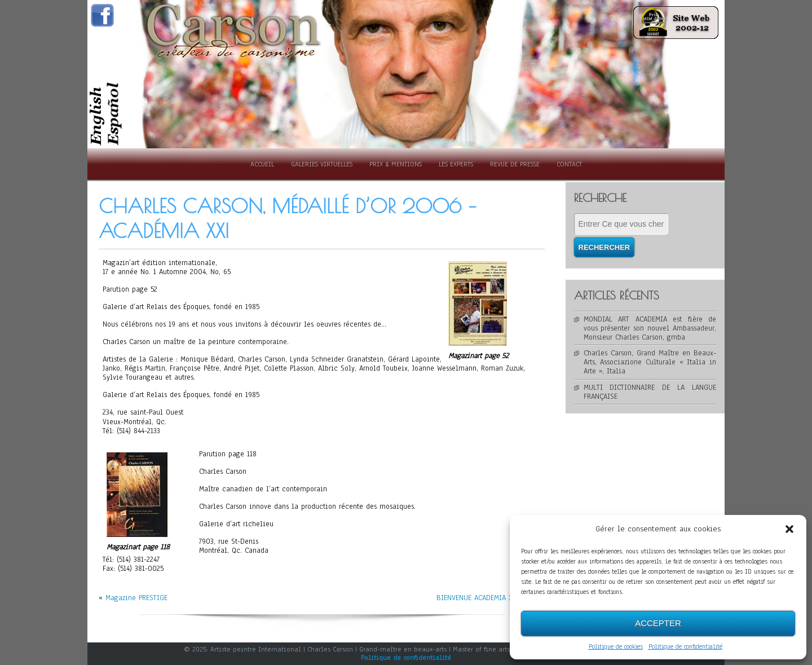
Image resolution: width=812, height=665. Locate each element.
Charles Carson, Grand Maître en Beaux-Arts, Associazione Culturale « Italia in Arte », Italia (650, 362)
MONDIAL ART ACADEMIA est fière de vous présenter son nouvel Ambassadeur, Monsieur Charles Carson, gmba (650, 328)
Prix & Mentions (396, 164)
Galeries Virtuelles (322, 164)
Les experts (456, 164)
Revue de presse (515, 164)
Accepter (658, 623)
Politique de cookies (616, 646)
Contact (569, 164)
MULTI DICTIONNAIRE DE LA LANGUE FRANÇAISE (650, 392)
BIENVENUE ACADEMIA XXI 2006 (487, 598)
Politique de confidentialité (685, 646)
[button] (789, 529)
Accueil (262, 164)
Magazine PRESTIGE (136, 598)
